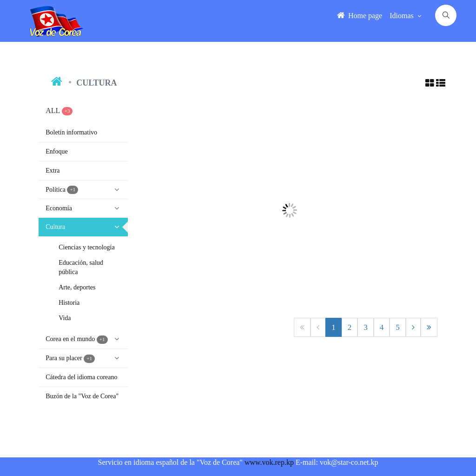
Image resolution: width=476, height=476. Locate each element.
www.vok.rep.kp (269, 462)
